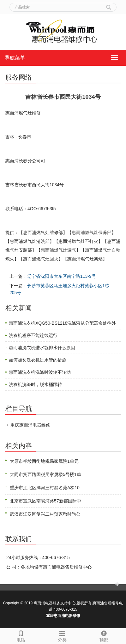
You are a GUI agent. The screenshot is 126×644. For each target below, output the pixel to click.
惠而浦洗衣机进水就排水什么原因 (42, 348)
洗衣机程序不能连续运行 (33, 335)
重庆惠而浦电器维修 (30, 425)
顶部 (104, 636)
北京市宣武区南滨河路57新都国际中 (45, 501)
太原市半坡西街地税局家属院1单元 (44, 461)
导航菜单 (15, 58)
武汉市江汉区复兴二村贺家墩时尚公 (45, 514)
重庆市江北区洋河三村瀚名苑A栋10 (45, 488)
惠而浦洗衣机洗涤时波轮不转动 (40, 372)
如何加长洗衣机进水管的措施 (38, 360)
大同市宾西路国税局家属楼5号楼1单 (45, 474)
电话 (21, 636)
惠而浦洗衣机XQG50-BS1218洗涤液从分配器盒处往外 (62, 323)
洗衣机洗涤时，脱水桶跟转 (35, 384)
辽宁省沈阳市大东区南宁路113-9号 (62, 276)
